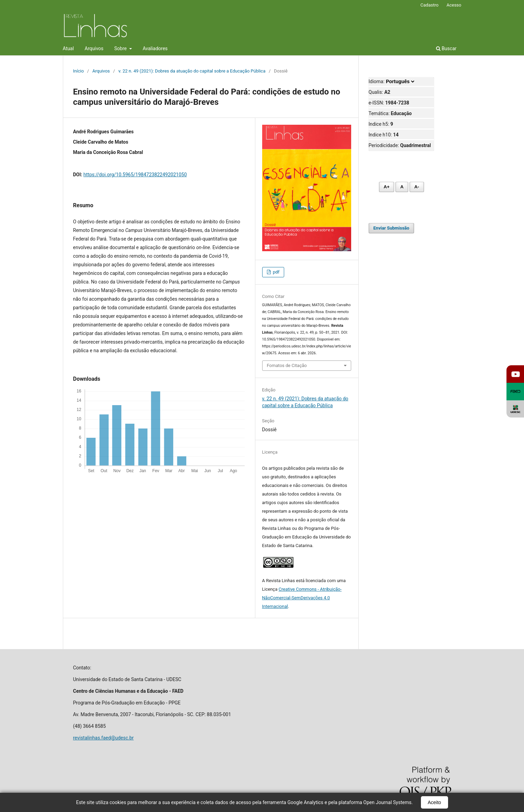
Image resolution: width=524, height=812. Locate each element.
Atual (68, 48)
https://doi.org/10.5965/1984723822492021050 (135, 175)
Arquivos (94, 48)
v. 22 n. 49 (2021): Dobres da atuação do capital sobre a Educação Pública (192, 71)
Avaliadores (155, 48)
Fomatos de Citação (287, 365)
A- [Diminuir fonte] (417, 187)
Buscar (446, 48)
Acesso (454, 5)
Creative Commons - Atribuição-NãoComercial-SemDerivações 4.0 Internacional (302, 598)
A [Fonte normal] (402, 187)
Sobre (121, 48)
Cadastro (430, 5)
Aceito (434, 802)
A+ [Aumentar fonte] (387, 187)
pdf (276, 272)
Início (79, 71)
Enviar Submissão (392, 228)
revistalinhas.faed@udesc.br (104, 738)
